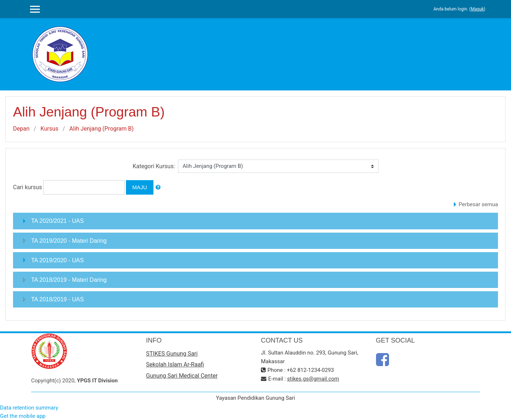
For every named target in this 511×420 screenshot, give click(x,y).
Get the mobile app (23, 416)
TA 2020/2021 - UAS (58, 221)
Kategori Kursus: (154, 166)
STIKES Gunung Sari (172, 354)
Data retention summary (29, 408)
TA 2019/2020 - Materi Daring (69, 241)
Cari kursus (28, 187)
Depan (21, 129)
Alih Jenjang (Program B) (102, 129)
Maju (140, 187)
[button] (158, 188)
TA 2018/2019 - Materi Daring (69, 280)
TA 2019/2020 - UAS (58, 260)
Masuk (477, 9)
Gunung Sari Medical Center (182, 376)
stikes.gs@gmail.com (313, 379)
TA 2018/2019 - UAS (58, 299)
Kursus (49, 129)
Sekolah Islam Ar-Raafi (175, 364)
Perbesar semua (478, 204)
